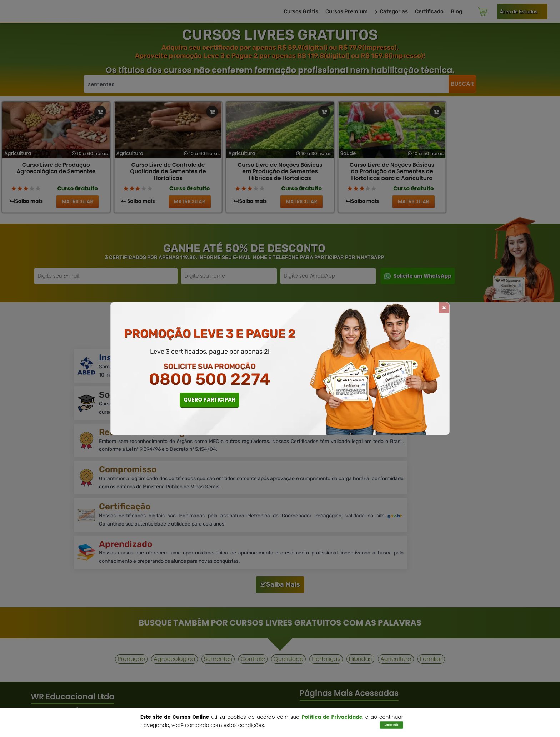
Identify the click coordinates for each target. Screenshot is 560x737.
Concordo (391, 725)
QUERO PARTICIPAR (209, 400)
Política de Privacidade (332, 717)
